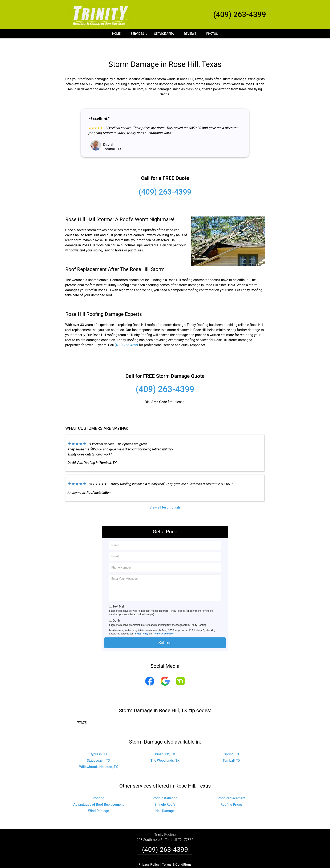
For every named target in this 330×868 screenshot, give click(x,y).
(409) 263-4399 (240, 15)
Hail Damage (165, 797)
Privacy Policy (141, 620)
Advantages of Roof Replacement (98, 790)
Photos (212, 34)
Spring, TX (231, 740)
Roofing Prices (232, 790)
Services (140, 35)
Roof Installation (165, 784)
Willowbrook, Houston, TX (98, 753)
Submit (165, 629)
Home (116, 34)
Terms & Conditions (163, 620)
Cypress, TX (99, 740)
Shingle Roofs (165, 790)
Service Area (164, 34)
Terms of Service (196, 866)
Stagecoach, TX (98, 746)
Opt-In (116, 606)
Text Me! (118, 592)
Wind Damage (98, 797)
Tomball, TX (232, 746)
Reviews (190, 34)
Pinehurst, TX (165, 740)
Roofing (98, 784)
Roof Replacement (232, 784)
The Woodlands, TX (165, 746)
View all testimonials (165, 493)
